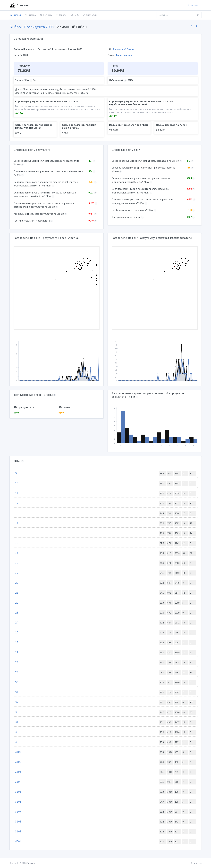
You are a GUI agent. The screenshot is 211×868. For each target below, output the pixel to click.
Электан (19, 5)
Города (61, 15)
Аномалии (90, 15)
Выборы (30, 15)
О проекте (193, 5)
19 (17, 573)
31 (17, 692)
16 (17, 543)
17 (17, 553)
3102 (18, 762)
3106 (18, 802)
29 (17, 672)
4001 (18, 841)
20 (17, 583)
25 (17, 632)
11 (17, 493)
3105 (18, 792)
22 (17, 603)
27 (17, 652)
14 (17, 523)
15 (17, 533)
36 (17, 742)
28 (17, 662)
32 (17, 702)
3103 (18, 772)
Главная (15, 15)
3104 (18, 782)
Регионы (46, 15)
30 (17, 682)
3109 (18, 831)
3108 (18, 821)
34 (17, 722)
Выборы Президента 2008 (32, 27)
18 (17, 563)
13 (17, 513)
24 (17, 622)
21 (17, 593)
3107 (18, 811)
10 (17, 483)
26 (17, 642)
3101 (18, 752)
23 (17, 612)
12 (17, 503)
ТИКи (75, 15)
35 (17, 732)
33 (17, 712)
